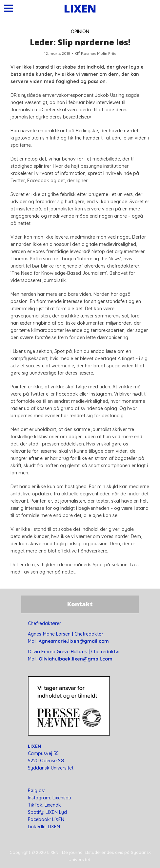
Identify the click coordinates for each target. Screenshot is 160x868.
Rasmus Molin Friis (99, 53)
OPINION (80, 32)
